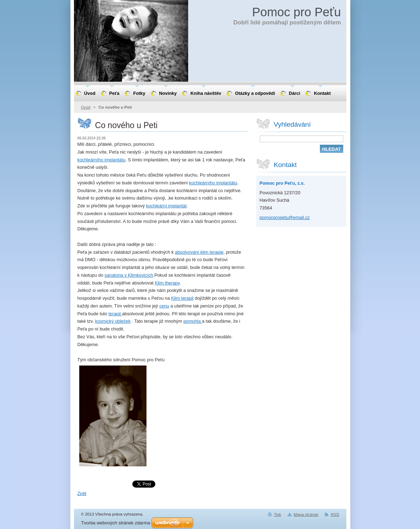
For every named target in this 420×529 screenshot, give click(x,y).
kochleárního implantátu (102, 160)
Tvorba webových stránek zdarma (116, 523)
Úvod (86, 107)
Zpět (82, 493)
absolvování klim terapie (199, 252)
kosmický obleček (113, 321)
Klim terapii (182, 298)
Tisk (278, 514)
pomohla (193, 321)
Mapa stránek (306, 514)
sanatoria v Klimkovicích (129, 275)
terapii (115, 314)
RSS (335, 514)
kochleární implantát (166, 206)
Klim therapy (167, 283)
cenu (164, 306)
